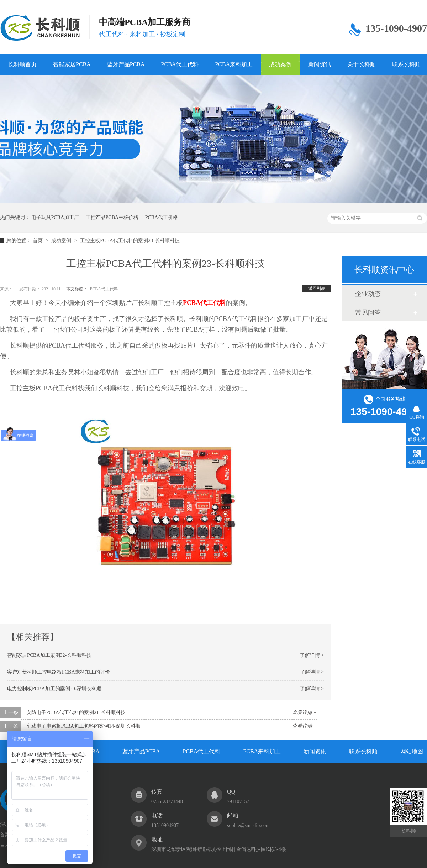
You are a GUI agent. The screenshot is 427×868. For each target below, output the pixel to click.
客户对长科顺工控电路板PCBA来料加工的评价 (59, 672)
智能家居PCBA (72, 64)
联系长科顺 (363, 751)
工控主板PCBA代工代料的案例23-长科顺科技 (130, 241)
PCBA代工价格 (162, 217)
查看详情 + (304, 713)
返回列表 (317, 289)
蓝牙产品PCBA (126, 64)
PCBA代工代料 (180, 64)
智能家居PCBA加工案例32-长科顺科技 (49, 655)
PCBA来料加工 (234, 64)
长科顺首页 (22, 64)
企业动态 (368, 294)
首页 (38, 241)
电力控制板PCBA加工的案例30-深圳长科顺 (54, 689)
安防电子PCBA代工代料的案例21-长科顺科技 (76, 713)
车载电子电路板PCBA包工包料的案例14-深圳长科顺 (83, 726)
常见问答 (368, 312)
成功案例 (280, 64)
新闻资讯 (320, 64)
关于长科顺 (362, 64)
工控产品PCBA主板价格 (112, 217)
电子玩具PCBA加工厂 (55, 217)
